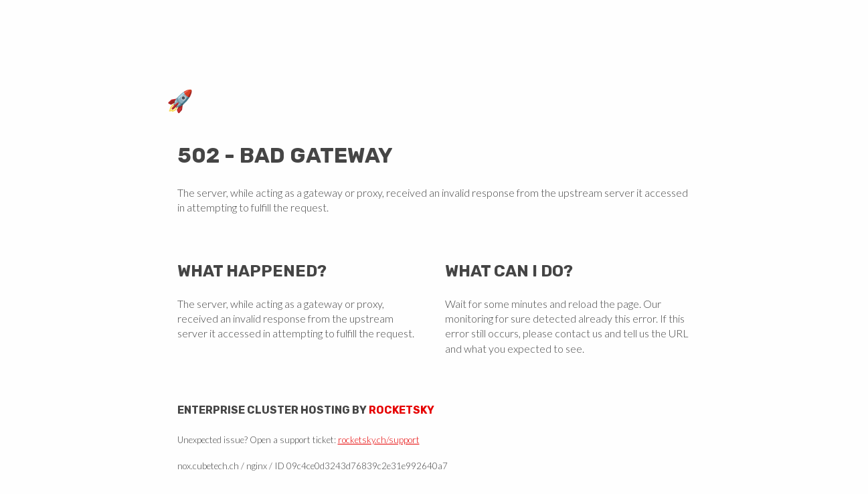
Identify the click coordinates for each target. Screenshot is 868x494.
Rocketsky (402, 410)
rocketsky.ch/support (379, 440)
